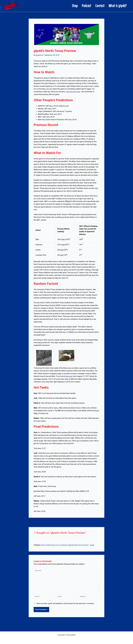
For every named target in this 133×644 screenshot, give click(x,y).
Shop (60, 6)
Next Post (99, 522)
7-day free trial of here (74, 92)
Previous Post (35, 522)
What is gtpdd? (116, 6)
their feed (69, 376)
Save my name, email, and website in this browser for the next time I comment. (65, 606)
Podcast (76, 6)
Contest (94, 6)
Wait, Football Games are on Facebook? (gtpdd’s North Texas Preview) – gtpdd (70, 545)
